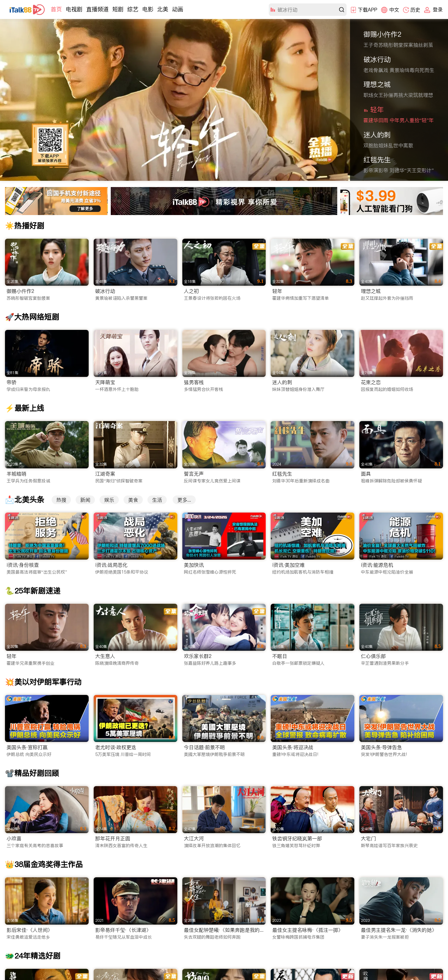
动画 (178, 9)
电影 (148, 9)
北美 (163, 9)
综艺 (133, 9)
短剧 (118, 9)
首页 (56, 9)
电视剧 (74, 9)
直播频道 (97, 9)
